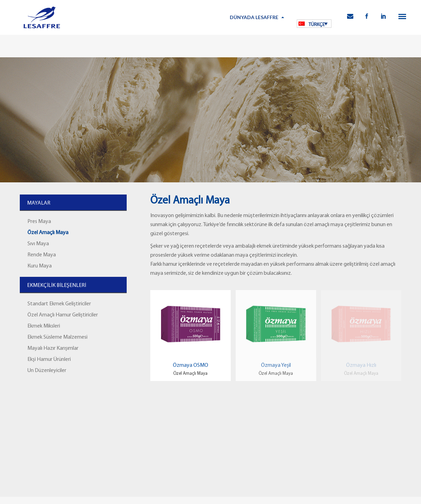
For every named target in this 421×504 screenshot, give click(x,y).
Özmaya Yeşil (276, 365)
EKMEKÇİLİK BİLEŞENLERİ (57, 286)
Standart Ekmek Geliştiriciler (59, 304)
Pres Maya (39, 222)
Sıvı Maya (38, 244)
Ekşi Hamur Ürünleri (49, 360)
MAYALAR (39, 203)
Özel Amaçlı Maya (48, 233)
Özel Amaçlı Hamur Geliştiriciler (63, 315)
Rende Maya (42, 255)
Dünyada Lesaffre (254, 17)
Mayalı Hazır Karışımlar (53, 348)
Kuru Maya (40, 266)
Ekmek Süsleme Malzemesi (57, 337)
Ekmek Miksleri (44, 326)
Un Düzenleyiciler (47, 371)
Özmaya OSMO (191, 365)
